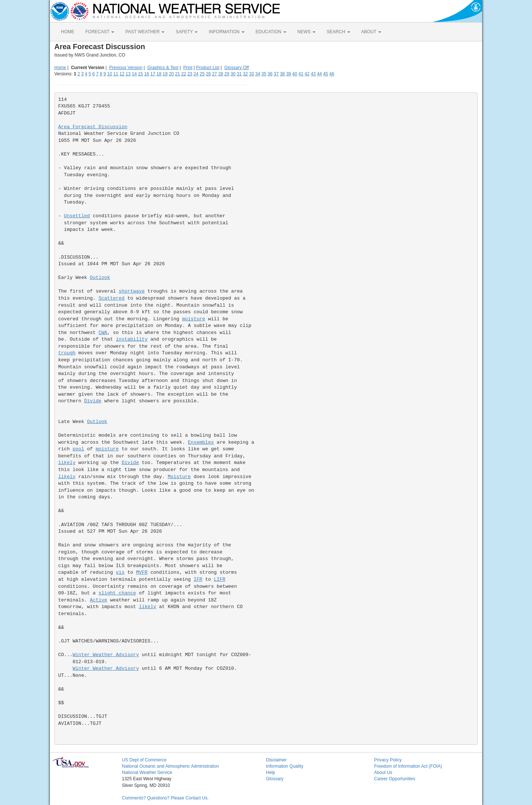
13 (128, 74)
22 (183, 74)
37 (276, 74)
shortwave (132, 291)
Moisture (179, 477)
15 (141, 74)
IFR (198, 579)
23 (190, 74)
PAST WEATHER (145, 32)
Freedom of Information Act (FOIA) (408, 766)
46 (332, 74)
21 (178, 74)
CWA (103, 333)
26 (208, 74)
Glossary (275, 779)
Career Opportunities (395, 779)
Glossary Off (236, 68)
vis (120, 572)
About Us (383, 772)
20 (171, 74)
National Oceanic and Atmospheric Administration (170, 766)
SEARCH (338, 32)
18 (159, 74)
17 (153, 74)
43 (313, 74)
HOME (68, 32)
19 (165, 74)
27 (214, 74)
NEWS (306, 32)
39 (288, 74)
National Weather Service (147, 772)
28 (221, 74)
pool (79, 449)
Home (60, 68)
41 (301, 74)
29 (227, 74)
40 (295, 74)
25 (202, 74)
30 (233, 74)
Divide (93, 401)
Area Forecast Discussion (93, 127)
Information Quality (285, 766)
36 (270, 74)
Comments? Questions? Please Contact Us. (165, 798)
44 (319, 74)
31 (239, 74)
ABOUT (371, 32)
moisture (194, 319)
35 (264, 74)
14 (134, 74)
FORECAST (100, 32)
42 (307, 74)
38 (282, 74)
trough (67, 353)
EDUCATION (271, 32)
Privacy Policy (388, 760)
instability (132, 339)
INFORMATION (226, 32)
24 (196, 74)
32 (245, 74)
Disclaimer (276, 760)
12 (122, 74)
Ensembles (201, 442)
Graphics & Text (163, 68)
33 (251, 74)
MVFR (142, 572)
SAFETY (187, 32)
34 (258, 74)
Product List (208, 68)
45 (326, 74)
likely (67, 463)
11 (116, 74)
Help (271, 772)
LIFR (220, 579)
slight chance (117, 593)
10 (110, 74)
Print (188, 68)
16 (146, 74)
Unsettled (77, 216)
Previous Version (126, 68)
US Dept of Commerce (144, 760)
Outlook (100, 278)
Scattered (112, 298)
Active (98, 600)
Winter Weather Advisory (106, 655)
